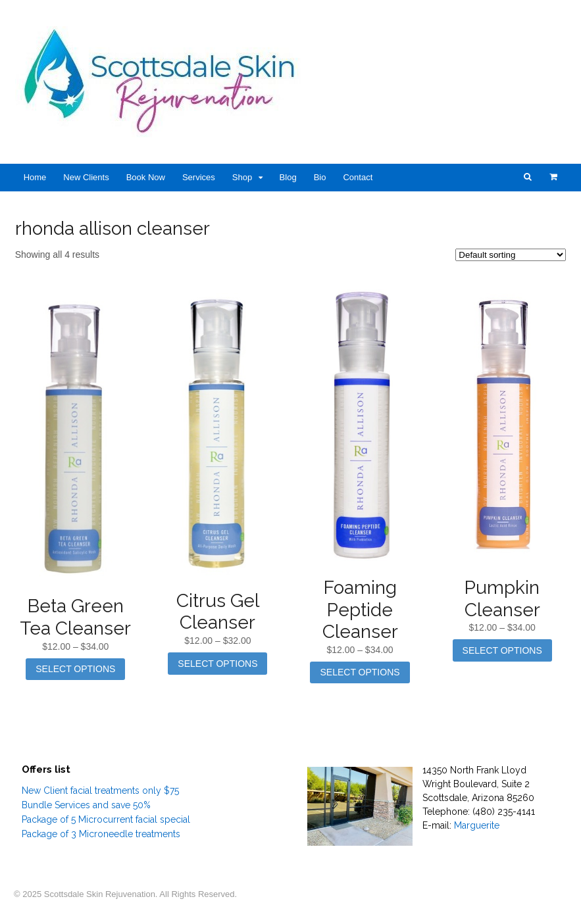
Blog (288, 177)
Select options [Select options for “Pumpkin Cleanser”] (502, 650)
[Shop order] (511, 255)
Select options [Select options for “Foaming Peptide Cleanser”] (360, 672)
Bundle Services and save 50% (86, 805)
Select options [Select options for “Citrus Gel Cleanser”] (217, 664)
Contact (358, 177)
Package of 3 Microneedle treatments (101, 834)
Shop (242, 177)
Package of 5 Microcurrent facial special (106, 819)
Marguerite (477, 825)
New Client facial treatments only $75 (100, 790)
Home (35, 177)
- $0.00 (553, 177)
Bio (320, 177)
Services (199, 177)
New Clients (86, 177)
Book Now (146, 177)
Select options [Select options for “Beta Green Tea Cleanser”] (75, 669)
